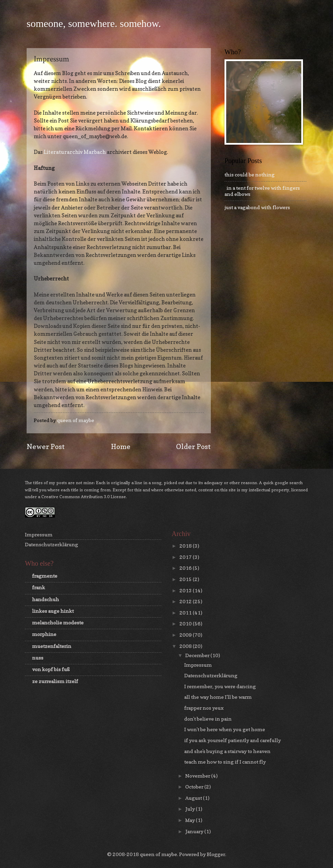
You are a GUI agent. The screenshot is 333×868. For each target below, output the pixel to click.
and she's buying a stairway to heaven (227, 751)
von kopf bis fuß (51, 669)
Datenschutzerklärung (52, 544)
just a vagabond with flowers (257, 207)
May (191, 820)
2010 (186, 624)
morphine (44, 634)
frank (39, 587)
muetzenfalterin (52, 646)
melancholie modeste (58, 623)
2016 (186, 568)
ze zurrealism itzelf (55, 681)
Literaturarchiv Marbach (75, 152)
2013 (186, 590)
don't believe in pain (208, 719)
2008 (186, 646)
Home (121, 446)
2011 (186, 613)
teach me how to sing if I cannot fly (225, 762)
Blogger (216, 854)
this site (228, 490)
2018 (186, 546)
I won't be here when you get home (225, 729)
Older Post (193, 446)
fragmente (45, 576)
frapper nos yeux (204, 708)
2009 (186, 635)
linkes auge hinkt (53, 611)
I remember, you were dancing (220, 686)
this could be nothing (250, 175)
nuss (38, 658)
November (198, 776)
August (194, 798)
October (195, 787)
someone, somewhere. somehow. (94, 23)
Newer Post (46, 446)
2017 (186, 557)
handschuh (46, 599)
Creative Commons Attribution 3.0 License (84, 497)
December (198, 655)
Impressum (39, 534)
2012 (186, 601)
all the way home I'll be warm (218, 697)
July (191, 809)
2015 (186, 579)
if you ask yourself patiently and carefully (233, 740)
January (195, 831)
